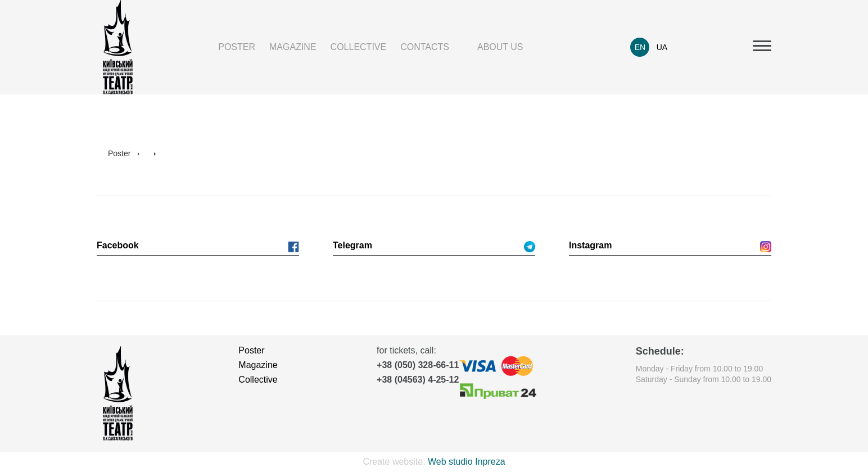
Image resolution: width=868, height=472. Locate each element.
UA (662, 47)
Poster (237, 47)
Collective (359, 47)
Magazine (293, 47)
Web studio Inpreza (467, 462)
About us (500, 47)
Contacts (425, 47)
